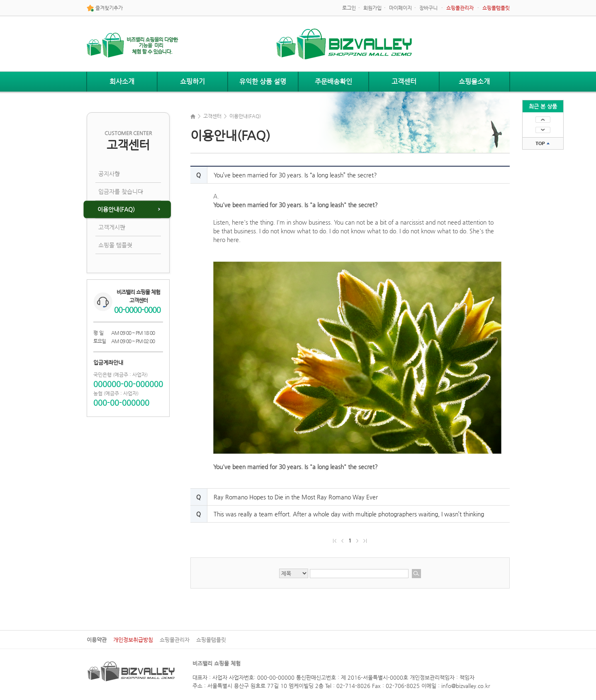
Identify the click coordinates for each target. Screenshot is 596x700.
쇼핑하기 (192, 81)
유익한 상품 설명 (263, 81)
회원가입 (372, 8)
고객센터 (404, 81)
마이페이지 (400, 8)
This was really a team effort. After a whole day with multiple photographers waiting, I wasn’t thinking (349, 514)
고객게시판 (112, 227)
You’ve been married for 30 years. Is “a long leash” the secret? (295, 175)
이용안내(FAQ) (116, 209)
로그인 (349, 8)
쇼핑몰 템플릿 (115, 245)
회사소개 (122, 81)
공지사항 (109, 174)
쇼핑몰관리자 (175, 640)
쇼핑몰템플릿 (211, 640)
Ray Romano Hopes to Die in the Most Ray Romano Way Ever (296, 497)
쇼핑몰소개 (474, 81)
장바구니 (428, 8)
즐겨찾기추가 (105, 8)
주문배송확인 (333, 81)
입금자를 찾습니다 (121, 191)
